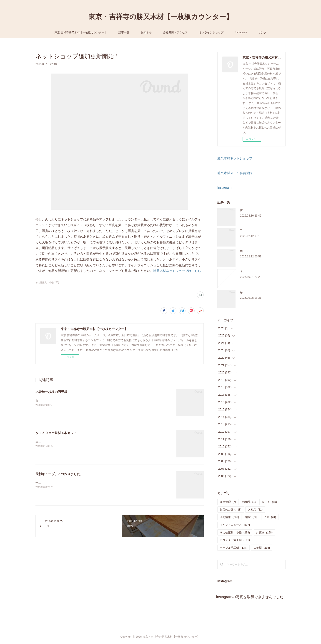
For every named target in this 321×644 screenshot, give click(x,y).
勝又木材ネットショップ (235, 158)
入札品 (255, 510)
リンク (262, 32)
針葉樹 (264, 533)
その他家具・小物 (235, 533)
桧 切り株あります (252, 251)
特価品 (249, 502)
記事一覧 (124, 32)
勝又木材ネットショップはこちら (177, 271)
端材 (251, 517)
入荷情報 (229, 517)
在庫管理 (228, 502)
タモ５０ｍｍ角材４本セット (56, 433)
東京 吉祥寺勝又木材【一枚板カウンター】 (81, 32)
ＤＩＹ (269, 502)
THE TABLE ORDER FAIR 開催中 (261, 231)
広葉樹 (262, 548)
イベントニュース (235, 525)
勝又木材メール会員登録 (235, 173)
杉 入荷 (246, 292)
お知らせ (146, 32)
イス (270, 517)
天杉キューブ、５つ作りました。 (59, 474)
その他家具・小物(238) (47, 283)
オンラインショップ (211, 32)
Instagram (241, 32)
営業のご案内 (231, 510)
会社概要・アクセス (175, 32)
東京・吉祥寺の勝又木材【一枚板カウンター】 (161, 17)
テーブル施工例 (233, 548)
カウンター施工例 (235, 540)
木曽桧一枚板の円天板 (51, 392)
